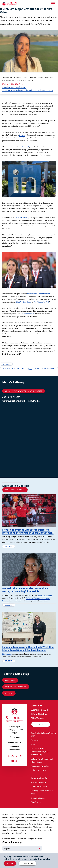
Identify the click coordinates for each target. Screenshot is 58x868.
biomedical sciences (44, 595)
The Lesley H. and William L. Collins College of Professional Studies (27, 90)
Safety (34, 744)
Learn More (27, 863)
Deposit (9, 693)
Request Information (16, 687)
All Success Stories (15, 490)
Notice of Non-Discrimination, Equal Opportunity (41, 752)
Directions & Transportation (14, 748)
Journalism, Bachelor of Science (14, 87)
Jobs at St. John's (39, 770)
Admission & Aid (40, 710)
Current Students (39, 782)
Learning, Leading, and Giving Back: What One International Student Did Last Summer (28, 648)
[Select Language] (22, 848)
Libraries (35, 740)
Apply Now (10, 680)
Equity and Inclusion (40, 766)
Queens (22, 135)
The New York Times (24, 302)
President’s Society (22, 217)
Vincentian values (27, 314)
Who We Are (38, 718)
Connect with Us (15, 742)
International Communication (39, 294)
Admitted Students (39, 786)
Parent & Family (38, 798)
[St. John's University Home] (9, 4)
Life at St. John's (39, 714)
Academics (37, 706)
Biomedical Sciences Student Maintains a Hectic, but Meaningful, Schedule (25, 590)
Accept (10, 863)
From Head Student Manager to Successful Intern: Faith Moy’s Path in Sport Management (28, 531)
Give (41, 724)
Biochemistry (7, 654)
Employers (36, 802)
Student (6, 364)
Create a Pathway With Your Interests (24, 391)
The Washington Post (41, 302)
